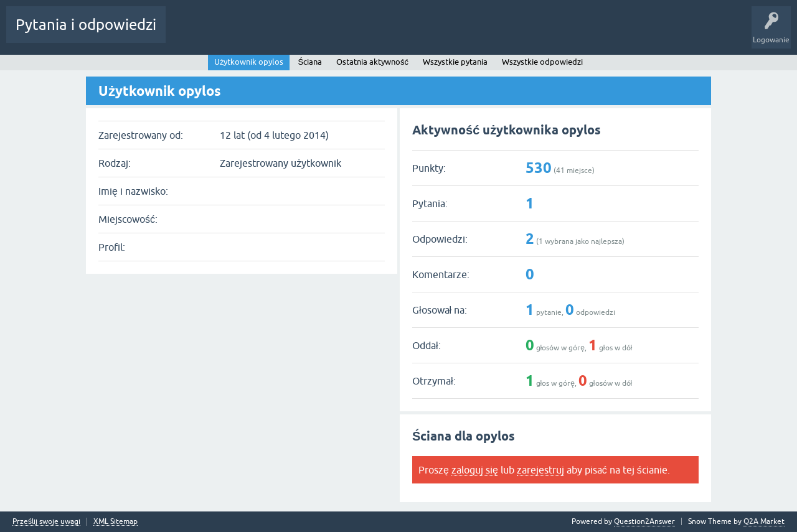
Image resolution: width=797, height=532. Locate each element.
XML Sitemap (116, 522)
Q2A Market (764, 521)
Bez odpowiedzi (242, 34)
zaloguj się (475, 470)
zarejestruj (540, 470)
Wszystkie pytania (455, 62)
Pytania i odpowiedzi (86, 25)
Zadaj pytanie (366, 34)
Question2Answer (644, 521)
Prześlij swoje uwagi (46, 522)
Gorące (188, 34)
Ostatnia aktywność (372, 62)
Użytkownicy (306, 34)
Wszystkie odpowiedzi (542, 62)
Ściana (310, 62)
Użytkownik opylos (249, 62)
